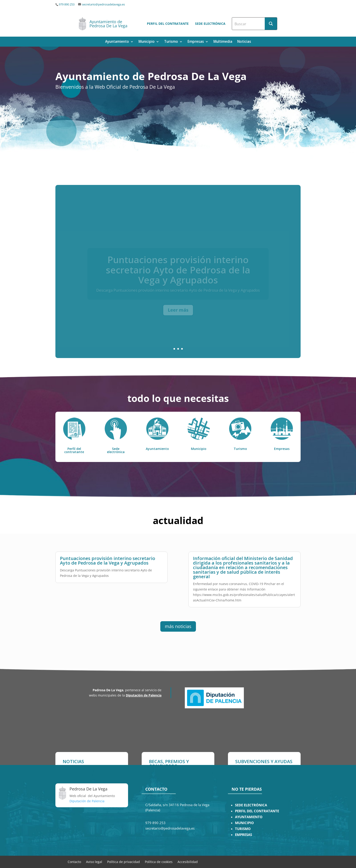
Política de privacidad (124, 862)
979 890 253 (67, 4)
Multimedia (223, 42)
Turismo (171, 42)
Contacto (74, 862)
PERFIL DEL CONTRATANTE (257, 811)
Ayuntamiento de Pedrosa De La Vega (108, 24)
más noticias (178, 626)
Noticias (244, 42)
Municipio (147, 42)
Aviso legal (94, 862)
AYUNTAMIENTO (249, 817)
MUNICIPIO (244, 823)
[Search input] (249, 24)
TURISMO (243, 829)
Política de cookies (159, 862)
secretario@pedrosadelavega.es (103, 4)
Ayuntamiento (117, 42)
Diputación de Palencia (144, 695)
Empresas (196, 42)
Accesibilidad (188, 862)
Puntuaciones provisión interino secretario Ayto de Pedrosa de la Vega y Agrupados (108, 559)
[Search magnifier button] (271, 24)
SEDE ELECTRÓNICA (251, 805)
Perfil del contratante (168, 24)
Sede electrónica (210, 24)
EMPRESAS (244, 835)
